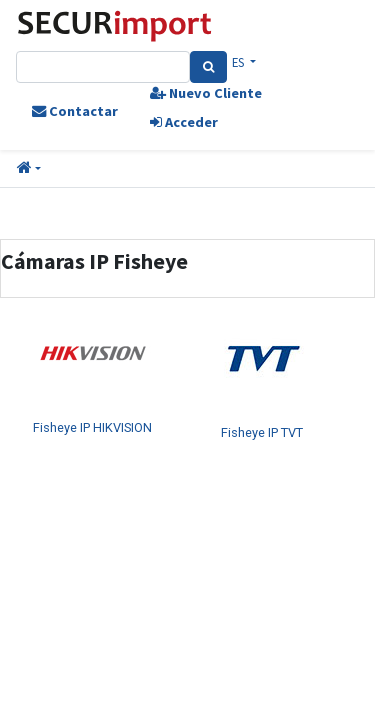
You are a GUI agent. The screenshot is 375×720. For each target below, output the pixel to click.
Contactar (75, 111)
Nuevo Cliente (206, 93)
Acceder (184, 122)
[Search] (208, 67)
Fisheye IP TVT (262, 432)
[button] (29, 169)
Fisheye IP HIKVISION (92, 427)
